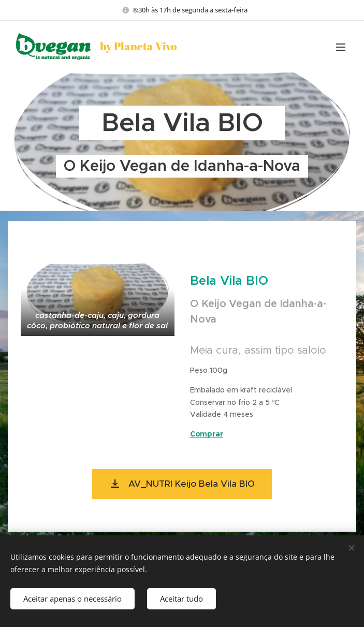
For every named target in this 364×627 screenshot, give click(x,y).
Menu (341, 47)
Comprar (207, 434)
